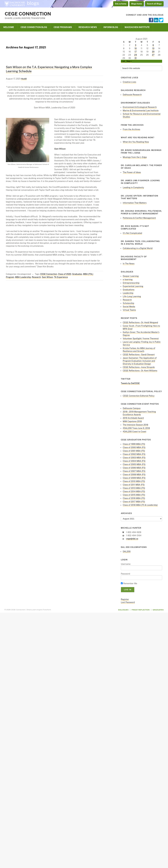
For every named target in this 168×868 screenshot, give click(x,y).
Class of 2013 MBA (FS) (134, 488)
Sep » (129, 61)
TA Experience (61, 277)
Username (126, 564)
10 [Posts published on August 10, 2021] (136, 48)
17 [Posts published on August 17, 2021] (136, 52)
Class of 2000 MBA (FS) (134, 447)
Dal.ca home (121, 4)
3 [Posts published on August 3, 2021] (136, 45)
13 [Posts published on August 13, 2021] (153, 48)
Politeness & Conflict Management (139, 218)
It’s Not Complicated (132, 233)
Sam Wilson (47, 277)
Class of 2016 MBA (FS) (134, 498)
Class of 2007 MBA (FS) (134, 471)
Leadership (128, 293)
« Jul (123, 61)
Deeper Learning (131, 276)
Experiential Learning (133, 286)
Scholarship (128, 303)
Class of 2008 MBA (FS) (134, 475)
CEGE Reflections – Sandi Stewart (139, 355)
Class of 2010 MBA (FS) (134, 481)
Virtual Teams (129, 310)
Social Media (129, 307)
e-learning (128, 280)
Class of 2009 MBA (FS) (134, 478)
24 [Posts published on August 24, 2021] (136, 55)
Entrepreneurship (131, 283)
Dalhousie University (15, 4)
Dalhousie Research (132, 95)
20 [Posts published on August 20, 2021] (153, 52)
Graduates (77, 274)
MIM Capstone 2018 (132, 421)
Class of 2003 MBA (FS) (134, 458)
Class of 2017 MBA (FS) (134, 502)
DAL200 (127, 552)
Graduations (129, 290)
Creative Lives (129, 82)
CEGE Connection (28, 14)
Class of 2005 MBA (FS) (134, 464)
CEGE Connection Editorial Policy (139, 396)
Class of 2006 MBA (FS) (134, 468)
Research (36, 277)
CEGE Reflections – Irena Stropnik (139, 367)
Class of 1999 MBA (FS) (134, 444)
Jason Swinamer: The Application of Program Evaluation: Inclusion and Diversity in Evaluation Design (140, 361)
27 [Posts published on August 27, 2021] (153, 55)
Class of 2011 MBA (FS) (134, 485)
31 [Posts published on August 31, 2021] (136, 58)
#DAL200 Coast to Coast (134, 432)
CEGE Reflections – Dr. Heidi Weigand (140, 323)
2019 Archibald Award (133, 418)
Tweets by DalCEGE (130, 383)
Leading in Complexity (133, 188)
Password (125, 574)
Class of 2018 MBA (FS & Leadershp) (140, 505)
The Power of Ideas (132, 172)
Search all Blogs (154, 4)
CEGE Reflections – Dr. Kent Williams (140, 371)
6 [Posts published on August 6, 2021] (153, 45)
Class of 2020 (65, 274)
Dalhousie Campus (132, 408)
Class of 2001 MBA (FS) (134, 451)
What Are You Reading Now (136, 142)
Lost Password (128, 602)
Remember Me (129, 583)
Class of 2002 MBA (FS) (134, 454)
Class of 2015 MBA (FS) (134, 495)
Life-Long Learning (132, 296)
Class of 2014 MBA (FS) (134, 491)
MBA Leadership (23, 277)
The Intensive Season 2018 (135, 425)
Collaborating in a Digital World (138, 248)
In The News (129, 264)
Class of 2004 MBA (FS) (134, 461)
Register (125, 599)
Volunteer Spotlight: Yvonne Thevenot (141, 339)
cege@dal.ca (132, 539)
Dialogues (123, 610)
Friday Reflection (141, 610)
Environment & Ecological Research (140, 107)
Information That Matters (135, 203)
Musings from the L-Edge (135, 157)
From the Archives (131, 129)
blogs (33, 3)
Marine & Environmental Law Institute (141, 111)
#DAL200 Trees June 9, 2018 (136, 428)
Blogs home (137, 4)
